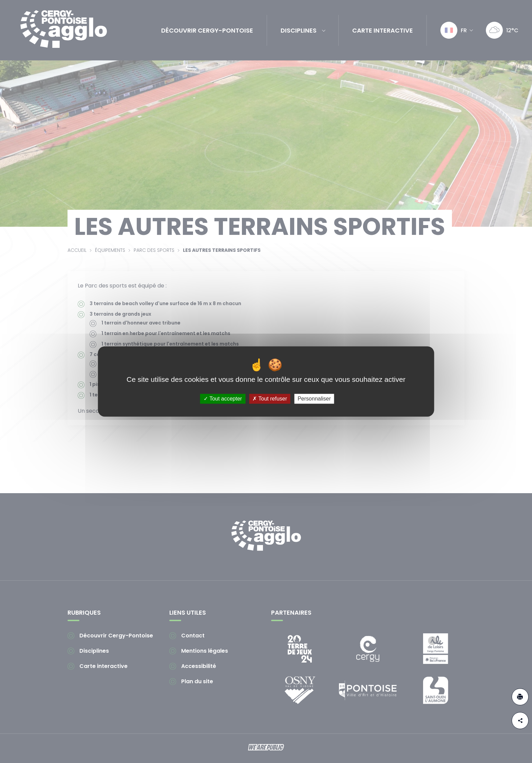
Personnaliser (314, 399)
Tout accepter (223, 399)
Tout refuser (270, 399)
